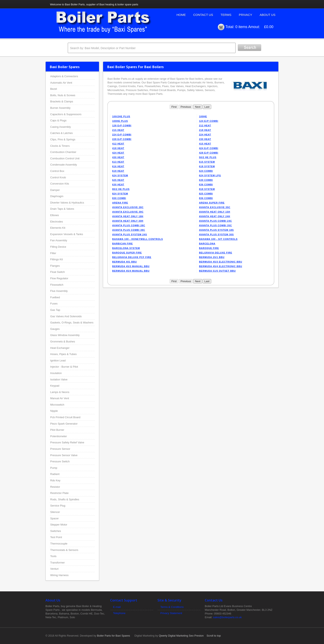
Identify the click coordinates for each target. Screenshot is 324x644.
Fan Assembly (59, 240)
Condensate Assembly (64, 165)
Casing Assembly (61, 127)
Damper (55, 190)
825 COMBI (206, 194)
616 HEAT (118, 166)
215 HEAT (118, 130)
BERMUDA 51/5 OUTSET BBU (217, 271)
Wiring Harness (59, 575)
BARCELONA (207, 244)
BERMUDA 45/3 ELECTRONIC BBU (221, 262)
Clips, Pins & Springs (63, 139)
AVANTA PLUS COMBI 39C (129, 230)
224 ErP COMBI (122, 135)
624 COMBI (206, 171)
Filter (53, 253)
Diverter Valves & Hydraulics (67, 203)
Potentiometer (59, 436)
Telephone (119, 613)
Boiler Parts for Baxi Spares (114, 636)
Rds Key (55, 480)
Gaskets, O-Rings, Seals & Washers (72, 323)
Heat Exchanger (60, 348)
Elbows (55, 215)
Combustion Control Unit (65, 158)
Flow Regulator (59, 278)
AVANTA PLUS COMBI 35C (215, 225)
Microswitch (57, 405)
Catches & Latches (61, 133)
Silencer (55, 512)
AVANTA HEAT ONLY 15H (215, 212)
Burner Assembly (60, 108)
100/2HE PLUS (121, 116)
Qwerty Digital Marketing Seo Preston (181, 636)
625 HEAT (118, 180)
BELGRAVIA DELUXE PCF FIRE (132, 257)
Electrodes (57, 222)
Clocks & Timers (60, 146)
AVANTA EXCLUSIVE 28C (128, 207)
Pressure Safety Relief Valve (67, 442)
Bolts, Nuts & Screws (63, 95)
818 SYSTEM (207, 189)
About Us (268, 15)
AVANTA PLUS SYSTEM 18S (216, 230)
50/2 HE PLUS (208, 157)
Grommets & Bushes (63, 342)
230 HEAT (205, 139)
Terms (226, 15)
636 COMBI (206, 185)
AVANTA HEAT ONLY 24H (215, 216)
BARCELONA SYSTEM (126, 248)
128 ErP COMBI (122, 125)
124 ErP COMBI (209, 121)
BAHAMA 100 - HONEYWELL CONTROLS (138, 239)
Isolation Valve (59, 379)
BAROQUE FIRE (209, 248)
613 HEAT (118, 162)
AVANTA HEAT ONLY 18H (128, 216)
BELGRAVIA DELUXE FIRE (216, 253)
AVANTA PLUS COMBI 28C (129, 225)
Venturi (54, 569)
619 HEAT (118, 171)
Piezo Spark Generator (64, 424)
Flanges (55, 266)
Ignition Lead (58, 360)
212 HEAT (205, 125)
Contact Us (203, 15)
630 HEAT (118, 185)
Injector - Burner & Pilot (64, 367)
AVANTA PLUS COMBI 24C (215, 221)
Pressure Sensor (60, 449)
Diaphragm (57, 196)
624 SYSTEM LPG (210, 175)
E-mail (117, 607)
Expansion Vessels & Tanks (67, 234)
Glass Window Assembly (65, 335)
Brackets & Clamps (62, 101)
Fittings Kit (57, 259)
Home (181, 15)
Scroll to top (214, 636)
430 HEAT (118, 157)
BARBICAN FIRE (123, 244)
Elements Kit (58, 228)
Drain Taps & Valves (62, 209)
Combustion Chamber (63, 152)
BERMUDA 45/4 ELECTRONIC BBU (221, 266)
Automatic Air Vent (61, 83)
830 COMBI (119, 198)
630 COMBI (206, 180)
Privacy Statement (171, 613)
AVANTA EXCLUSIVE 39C (128, 212)
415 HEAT (205, 144)
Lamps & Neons (60, 392)
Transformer (57, 563)
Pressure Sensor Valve (64, 455)
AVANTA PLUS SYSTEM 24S (130, 234)
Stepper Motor (59, 525)
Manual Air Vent (60, 398)
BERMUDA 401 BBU (124, 262)
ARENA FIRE (120, 203)
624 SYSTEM (120, 175)
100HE (203, 116)
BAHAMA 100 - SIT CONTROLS (218, 239)
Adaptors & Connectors (64, 76)
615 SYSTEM (207, 162)
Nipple (54, 411)
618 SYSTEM (207, 166)
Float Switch (58, 272)
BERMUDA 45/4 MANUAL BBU (131, 271)
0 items (241, 27)
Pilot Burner (57, 430)
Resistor (55, 487)
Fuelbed (55, 297)
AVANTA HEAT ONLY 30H (128, 221)
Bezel (54, 89)
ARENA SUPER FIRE (212, 203)
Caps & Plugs (58, 120)
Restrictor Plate (59, 493)
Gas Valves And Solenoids (66, 316)
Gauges (55, 329)
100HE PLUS (120, 121)
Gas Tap (55, 310)
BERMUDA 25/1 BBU (212, 257)
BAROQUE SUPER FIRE (127, 253)
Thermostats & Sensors (64, 550)
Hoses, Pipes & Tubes (63, 354)
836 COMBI (206, 198)
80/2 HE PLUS (121, 189)
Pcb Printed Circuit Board (65, 417)
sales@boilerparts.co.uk (227, 617)
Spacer (54, 518)
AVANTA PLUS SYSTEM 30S (216, 234)
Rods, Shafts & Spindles (65, 499)
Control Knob (58, 177)
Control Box (57, 171)
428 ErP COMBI (209, 153)
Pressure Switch (60, 461)
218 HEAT (205, 130)
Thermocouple (59, 544)
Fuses (54, 304)
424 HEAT (118, 153)
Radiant (55, 474)
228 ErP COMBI (122, 139)
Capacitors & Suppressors (66, 114)
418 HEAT (118, 148)
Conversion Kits (60, 184)
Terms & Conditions (172, 607)
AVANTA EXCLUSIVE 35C (215, 207)
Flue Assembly (59, 291)
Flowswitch (57, 285)
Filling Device (58, 247)
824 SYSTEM (120, 194)
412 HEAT (118, 144)
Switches (56, 531)
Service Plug (58, 506)
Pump (54, 468)
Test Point (56, 537)
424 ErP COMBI (209, 148)
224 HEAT (205, 135)
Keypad (55, 386)
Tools (53, 556)
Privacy (246, 15)
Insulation (56, 373)
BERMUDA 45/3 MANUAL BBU (131, 266)
